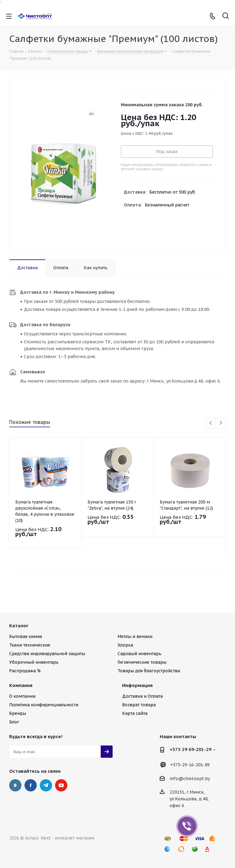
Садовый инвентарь (139, 654)
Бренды (18, 713)
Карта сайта (135, 713)
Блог (14, 722)
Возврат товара (139, 705)
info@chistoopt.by (190, 779)
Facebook (31, 785)
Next (221, 423)
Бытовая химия (26, 636)
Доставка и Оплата (142, 696)
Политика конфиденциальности (44, 705)
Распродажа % (25, 671)
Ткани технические (30, 645)
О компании (22, 696)
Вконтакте (15, 785)
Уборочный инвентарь (34, 662)
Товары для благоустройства (149, 671)
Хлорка (125, 645)
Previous (211, 423)
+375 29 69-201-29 (190, 749)
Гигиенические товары (142, 662)
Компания (21, 685)
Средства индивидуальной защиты (47, 654)
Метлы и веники (135, 636)
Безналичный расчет (167, 205)
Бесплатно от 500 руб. (173, 192)
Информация (137, 685)
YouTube (61, 785)
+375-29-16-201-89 (190, 765)
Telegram (46, 785)
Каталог (19, 626)
